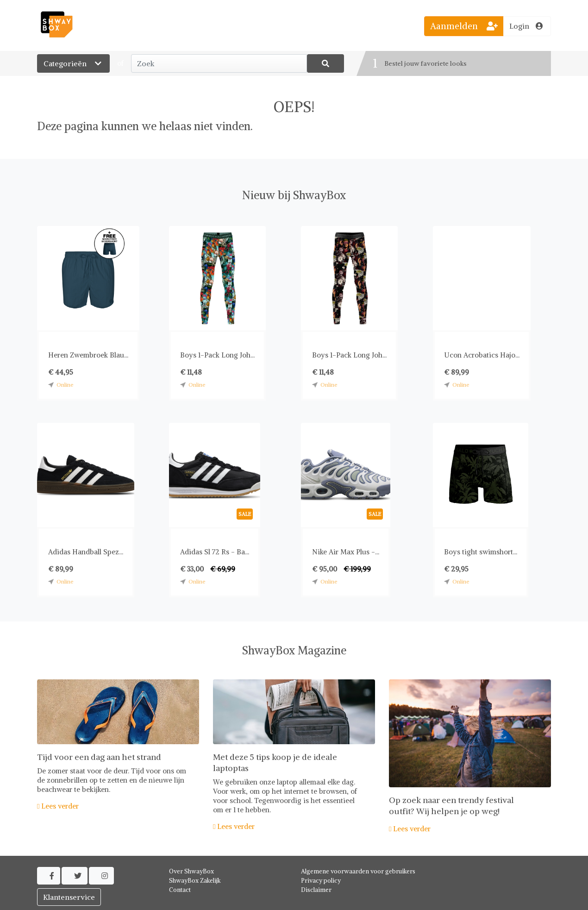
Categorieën (73, 63)
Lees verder (58, 806)
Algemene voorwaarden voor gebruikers (358, 871)
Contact (180, 890)
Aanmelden (464, 26)
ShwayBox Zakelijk (195, 881)
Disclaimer (316, 890)
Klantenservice (69, 897)
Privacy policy (321, 881)
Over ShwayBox (191, 871)
